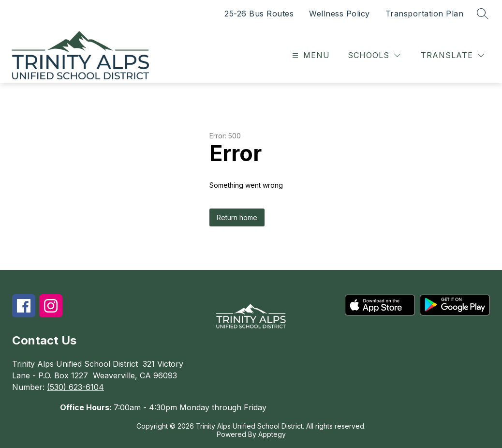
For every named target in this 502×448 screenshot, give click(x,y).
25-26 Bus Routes (259, 14)
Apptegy (272, 434)
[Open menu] (310, 55)
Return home (237, 217)
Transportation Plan (425, 14)
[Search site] (483, 14)
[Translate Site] (452, 55)
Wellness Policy (340, 14)
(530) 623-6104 (75, 387)
